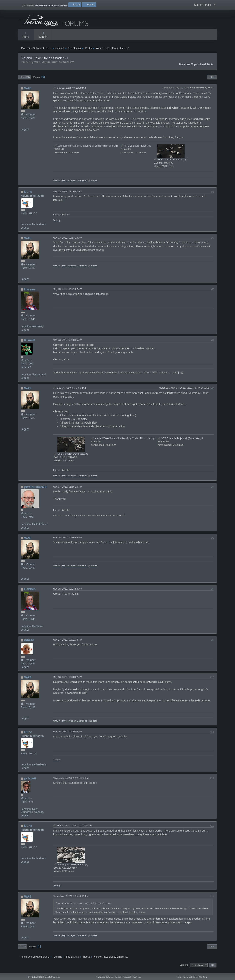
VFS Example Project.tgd (136, 150)
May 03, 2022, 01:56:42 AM (67, 196)
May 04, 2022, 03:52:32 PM (71, 392)
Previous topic (189, 69)
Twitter (118, 977)
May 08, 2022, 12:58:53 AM (67, 542)
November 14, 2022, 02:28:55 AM (74, 830)
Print (212, 82)
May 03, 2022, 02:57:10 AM (67, 242)
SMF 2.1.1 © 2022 (36, 977)
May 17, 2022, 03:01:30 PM (67, 644)
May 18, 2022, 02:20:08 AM (67, 736)
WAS (28, 93)
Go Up (22, 951)
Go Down (24, 82)
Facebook (127, 977)
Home (26, 35)
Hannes (30, 294)
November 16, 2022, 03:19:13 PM (71, 901)
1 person (57, 219)
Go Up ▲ (203, 977)
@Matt (66, 694)
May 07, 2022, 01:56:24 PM (67, 491)
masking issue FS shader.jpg (71, 869)
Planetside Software (105, 977)
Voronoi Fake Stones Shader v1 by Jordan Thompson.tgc (86, 150)
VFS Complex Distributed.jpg (71, 458)
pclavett (30, 783)
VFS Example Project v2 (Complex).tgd (180, 443)
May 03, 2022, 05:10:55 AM (67, 344)
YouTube (137, 977)
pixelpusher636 (36, 491)
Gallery (57, 225)
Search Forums (205, 4)
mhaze (29, 645)
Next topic (207, 69)
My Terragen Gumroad (75, 185)
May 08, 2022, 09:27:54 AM (67, 593)
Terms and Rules (190, 977)
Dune (28, 196)
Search (43, 35)
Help (179, 977)
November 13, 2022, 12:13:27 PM (71, 783)
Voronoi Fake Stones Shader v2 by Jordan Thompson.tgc (123, 443)
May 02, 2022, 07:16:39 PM (71, 92)
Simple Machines (52, 977)
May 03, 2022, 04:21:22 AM (67, 293)
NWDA (57, 185)
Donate (93, 185)
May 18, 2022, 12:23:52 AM (67, 681)
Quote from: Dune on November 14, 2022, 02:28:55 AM (85, 908)
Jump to (184, 969)
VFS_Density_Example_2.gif (171, 164)
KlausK (30, 345)
